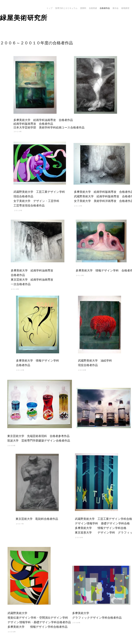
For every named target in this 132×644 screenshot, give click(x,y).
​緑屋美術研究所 (24, 18)
